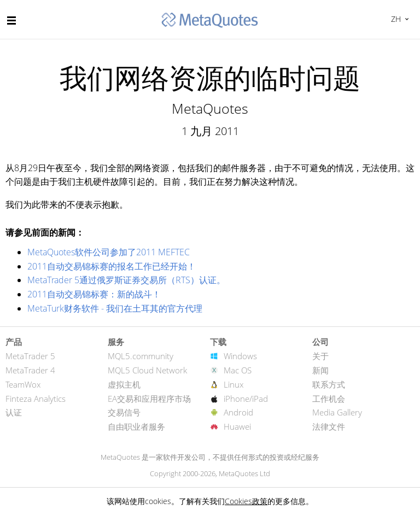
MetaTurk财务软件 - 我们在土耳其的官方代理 (115, 308)
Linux (234, 384)
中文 (395, 19)
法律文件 (329, 426)
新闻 (320, 370)
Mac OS (238, 370)
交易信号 (124, 412)
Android (238, 412)
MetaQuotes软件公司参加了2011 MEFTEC (109, 252)
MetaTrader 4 (30, 370)
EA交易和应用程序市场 (149, 399)
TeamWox (23, 384)
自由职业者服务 (136, 426)
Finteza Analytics (36, 399)
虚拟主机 (124, 384)
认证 (14, 412)
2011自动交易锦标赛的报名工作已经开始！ (112, 266)
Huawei (237, 426)
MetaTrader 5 (30, 356)
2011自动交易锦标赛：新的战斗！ (94, 294)
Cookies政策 (246, 501)
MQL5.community (141, 356)
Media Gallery (337, 412)
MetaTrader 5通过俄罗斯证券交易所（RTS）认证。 (126, 280)
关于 (320, 356)
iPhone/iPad (246, 399)
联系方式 (329, 384)
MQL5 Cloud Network (147, 370)
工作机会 (329, 399)
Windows (240, 356)
